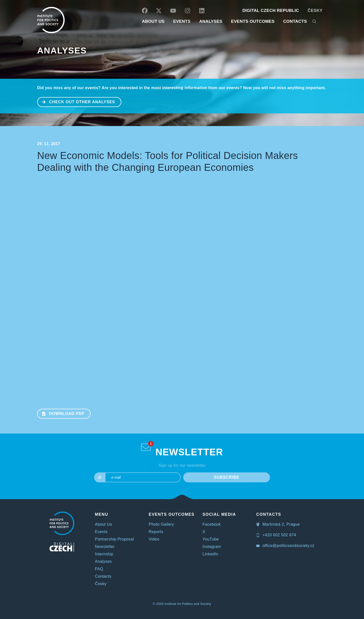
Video (154, 539)
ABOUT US (153, 21)
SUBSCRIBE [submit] (227, 477)
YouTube (211, 539)
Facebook (212, 524)
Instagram (212, 547)
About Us (103, 524)
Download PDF (61, 413)
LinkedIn (210, 554)
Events (101, 532)
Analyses (211, 21)
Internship (104, 554)
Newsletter (105, 547)
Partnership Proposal (114, 539)
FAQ (99, 569)
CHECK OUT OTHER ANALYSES (76, 102)
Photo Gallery (161, 524)
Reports (156, 532)
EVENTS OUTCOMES (253, 21)
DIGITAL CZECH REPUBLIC (271, 11)
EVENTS (182, 21)
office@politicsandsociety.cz (285, 546)
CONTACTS (295, 21)
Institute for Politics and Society (188, 604)
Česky (315, 11)
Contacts (103, 576)
